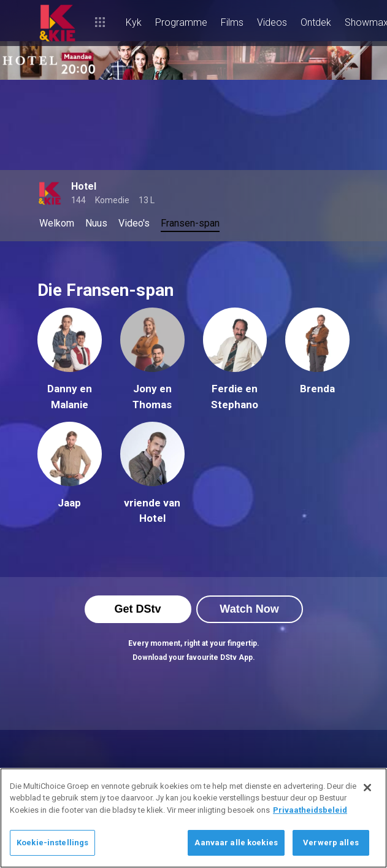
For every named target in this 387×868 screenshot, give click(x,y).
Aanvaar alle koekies (236, 843)
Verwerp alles (331, 843)
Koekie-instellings (52, 843)
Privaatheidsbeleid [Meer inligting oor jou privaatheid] (310, 810)
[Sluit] (367, 788)
